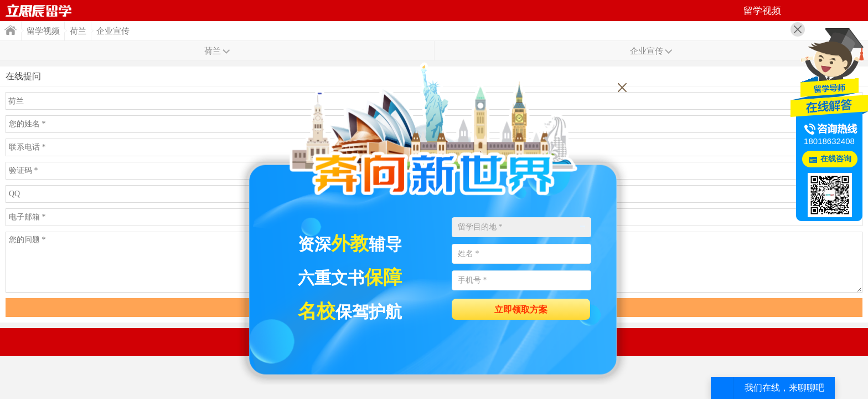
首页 (39, 11)
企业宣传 (113, 31)
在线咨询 (836, 159)
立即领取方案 (521, 310)
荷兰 (78, 31)
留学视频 (43, 31)
